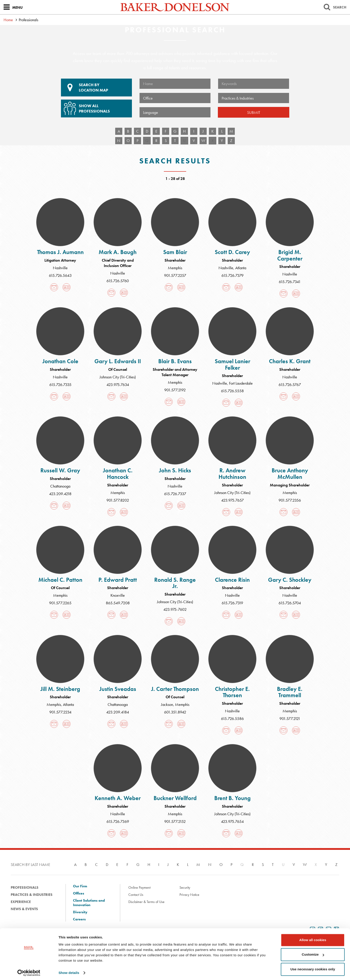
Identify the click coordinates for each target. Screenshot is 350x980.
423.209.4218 (60, 494)
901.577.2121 (290, 718)
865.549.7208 (118, 603)
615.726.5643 (60, 275)
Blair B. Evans (175, 361)
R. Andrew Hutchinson (232, 474)
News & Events (24, 909)
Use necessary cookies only (313, 968)
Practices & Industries (32, 895)
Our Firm (80, 886)
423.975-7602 (175, 609)
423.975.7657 (232, 500)
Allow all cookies (313, 938)
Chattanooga (60, 486)
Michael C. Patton (60, 580)
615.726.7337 (175, 494)
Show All (96, 107)
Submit (254, 112)
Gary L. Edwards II (118, 361)
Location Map (96, 88)
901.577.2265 (60, 603)
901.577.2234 (60, 712)
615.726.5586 (232, 718)
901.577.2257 (175, 275)
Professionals (25, 887)
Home (8, 20)
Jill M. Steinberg (60, 689)
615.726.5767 (290, 385)
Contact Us (136, 895)
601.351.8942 (175, 712)
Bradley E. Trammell (290, 692)
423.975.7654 (232, 821)
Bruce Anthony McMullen (290, 474)
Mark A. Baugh (118, 252)
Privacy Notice (189, 895)
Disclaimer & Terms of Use (146, 902)
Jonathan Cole (60, 361)
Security (185, 887)
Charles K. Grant (290, 361)
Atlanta (241, 268)
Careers (79, 919)
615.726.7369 (118, 821)
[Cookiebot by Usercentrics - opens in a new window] (29, 971)
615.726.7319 (232, 603)
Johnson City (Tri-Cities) (118, 377)
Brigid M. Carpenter (290, 255)
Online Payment (139, 887)
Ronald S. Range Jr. (175, 583)
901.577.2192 (175, 390)
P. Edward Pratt (118, 580)
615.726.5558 (232, 391)
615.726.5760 (118, 281)
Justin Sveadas (118, 689)
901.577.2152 (175, 821)
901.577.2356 (290, 500)
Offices (79, 893)
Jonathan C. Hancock (118, 474)
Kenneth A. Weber (118, 798)
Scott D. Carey (232, 252)
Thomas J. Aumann (60, 252)
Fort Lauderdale (241, 383)
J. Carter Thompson (175, 689)
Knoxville (118, 595)
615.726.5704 (290, 603)
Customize (313, 953)
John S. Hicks (175, 470)
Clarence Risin (232, 580)
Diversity (80, 912)
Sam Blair (175, 252)
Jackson (167, 704)
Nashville (60, 268)
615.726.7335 (60, 385)
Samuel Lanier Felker (232, 364)
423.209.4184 (118, 712)
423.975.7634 (118, 385)
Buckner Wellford (175, 798)
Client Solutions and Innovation (89, 903)
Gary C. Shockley (290, 580)
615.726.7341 (290, 282)
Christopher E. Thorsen (232, 692)
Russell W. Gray (60, 470)
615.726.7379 (232, 275)
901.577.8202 (118, 500)
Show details (69, 971)
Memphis (175, 268)
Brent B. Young (232, 798)
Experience (21, 902)
